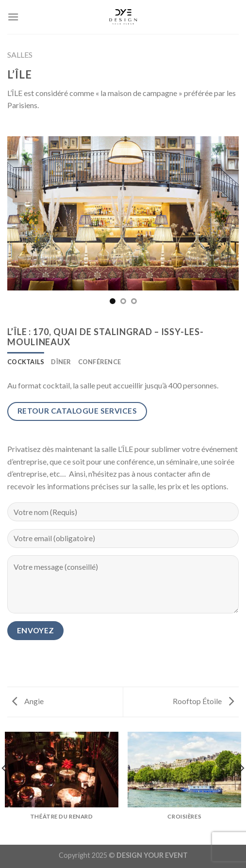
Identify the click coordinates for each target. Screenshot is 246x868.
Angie (28, 701)
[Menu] (13, 17)
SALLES (20, 55)
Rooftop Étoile (203, 701)
